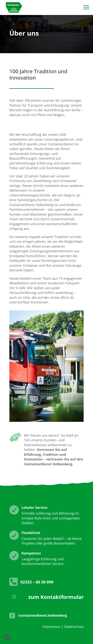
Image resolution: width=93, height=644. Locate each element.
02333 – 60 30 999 (37, 582)
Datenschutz (74, 627)
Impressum (51, 627)
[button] (7, 637)
